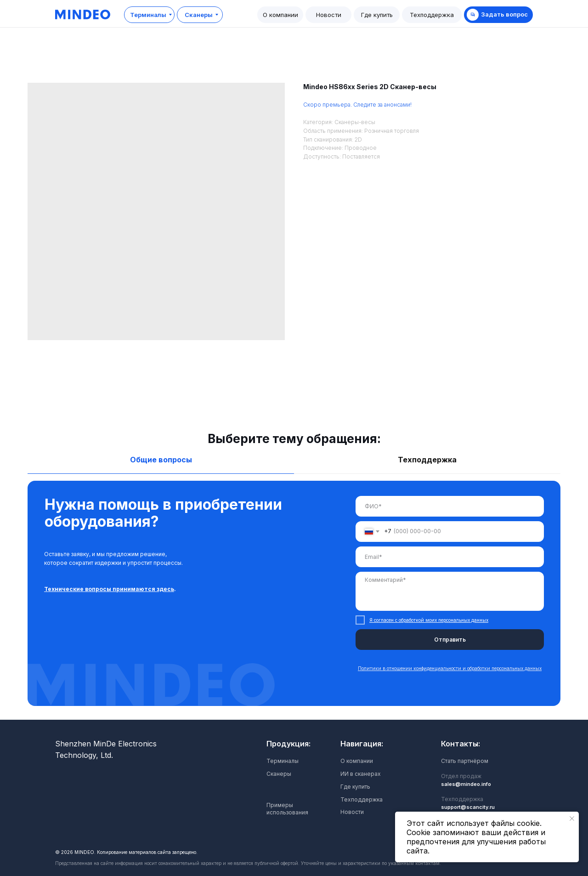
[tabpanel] (294, 600)
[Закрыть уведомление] (572, 819)
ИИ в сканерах (361, 774)
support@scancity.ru (468, 807)
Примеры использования (287, 809)
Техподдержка (362, 799)
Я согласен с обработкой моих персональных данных (429, 620)
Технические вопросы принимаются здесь (109, 589)
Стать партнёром (465, 761)
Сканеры (279, 774)
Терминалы (283, 761)
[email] (450, 557)
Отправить (450, 640)
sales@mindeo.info (466, 784)
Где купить (355, 787)
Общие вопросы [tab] (161, 460)
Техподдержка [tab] (427, 460)
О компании (357, 761)
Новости (352, 812)
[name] (450, 506)
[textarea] (450, 591)
